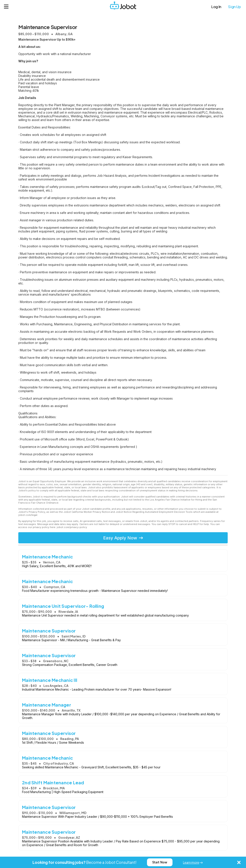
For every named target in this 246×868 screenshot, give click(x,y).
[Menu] (6, 7)
